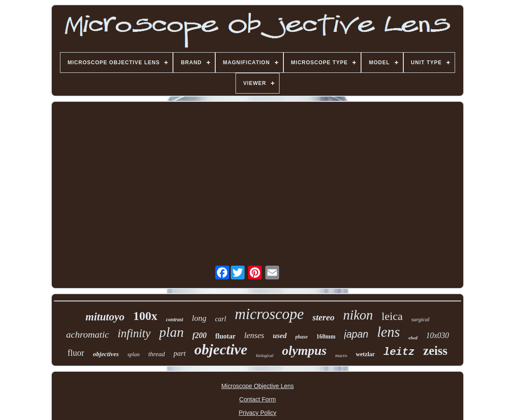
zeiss (435, 351)
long (199, 318)
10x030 (438, 335)
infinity (134, 333)
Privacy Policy (257, 413)
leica (392, 316)
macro (341, 355)
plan (171, 332)
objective (221, 349)
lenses (254, 335)
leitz (399, 352)
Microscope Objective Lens (258, 386)
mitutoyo (105, 317)
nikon (358, 315)
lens (388, 332)
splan (133, 354)
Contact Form (258, 399)
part (179, 353)
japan (356, 334)
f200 (200, 335)
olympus (304, 350)
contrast (175, 320)
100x (145, 316)
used (280, 336)
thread (157, 354)
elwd (413, 338)
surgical (421, 319)
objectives (106, 354)
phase (302, 337)
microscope (269, 314)
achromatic (87, 334)
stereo (323, 317)
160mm (326, 337)
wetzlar (365, 354)
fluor (76, 353)
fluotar (225, 336)
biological (265, 356)
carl (220, 319)
